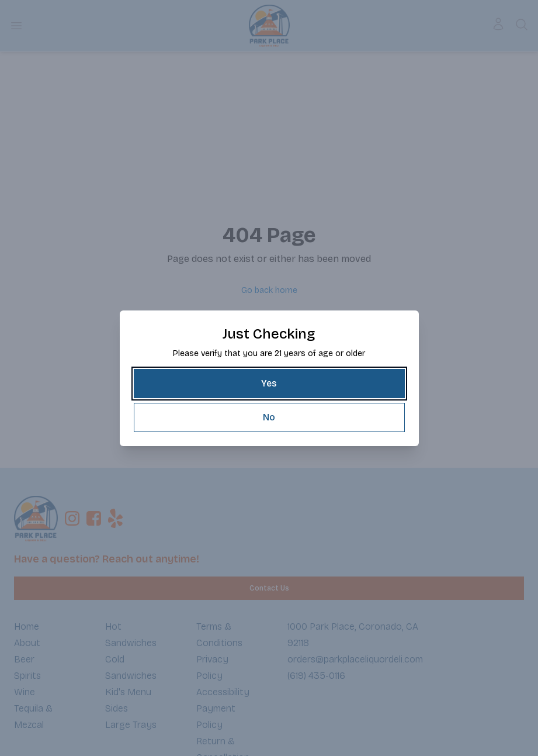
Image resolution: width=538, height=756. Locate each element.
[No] (269, 417)
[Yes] (269, 384)
